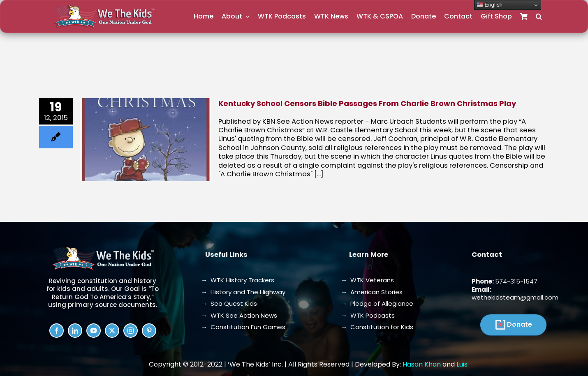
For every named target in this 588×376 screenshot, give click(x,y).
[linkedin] (75, 331)
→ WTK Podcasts (368, 315)
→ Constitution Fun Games (243, 327)
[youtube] (94, 331)
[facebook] (57, 331)
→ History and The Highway (243, 292)
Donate (520, 324)
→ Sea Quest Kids (229, 303)
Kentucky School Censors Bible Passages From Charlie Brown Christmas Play (367, 103)
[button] (539, 17)
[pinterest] (149, 331)
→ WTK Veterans (367, 280)
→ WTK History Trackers (238, 280)
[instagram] (131, 331)
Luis (462, 364)
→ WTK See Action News (239, 315)
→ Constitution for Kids (377, 327)
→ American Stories (372, 292)
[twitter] (112, 331)
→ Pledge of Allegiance (377, 303)
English (490, 5)
